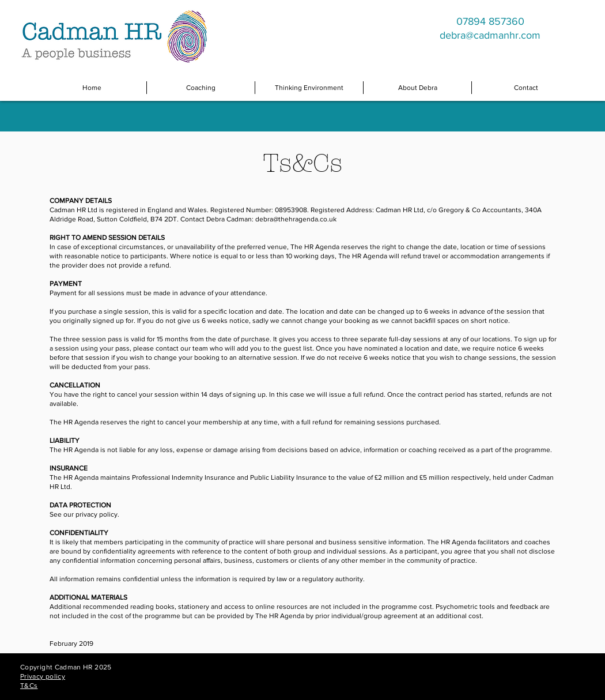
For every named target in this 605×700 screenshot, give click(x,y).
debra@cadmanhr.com (490, 35)
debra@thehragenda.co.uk (296, 219)
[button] (201, 88)
